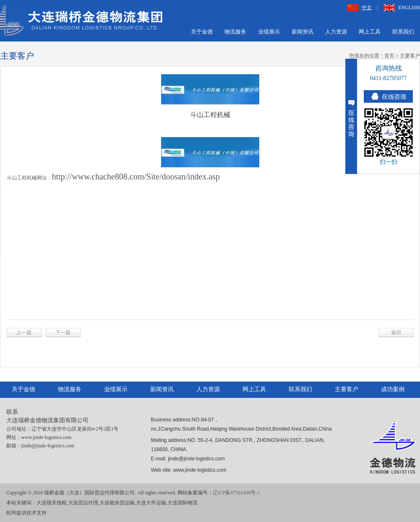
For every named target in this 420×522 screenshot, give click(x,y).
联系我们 (403, 32)
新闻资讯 (303, 32)
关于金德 (202, 32)
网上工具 (370, 32)
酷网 (11, 513)
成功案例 (393, 389)
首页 (389, 56)
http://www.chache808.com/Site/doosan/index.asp (136, 177)
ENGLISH (402, 8)
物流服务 (235, 32)
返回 (396, 332)
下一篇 (63, 332)
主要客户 (410, 56)
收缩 (351, 116)
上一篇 (24, 332)
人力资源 (336, 32)
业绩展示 (269, 32)
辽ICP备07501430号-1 (236, 493)
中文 (359, 8)
